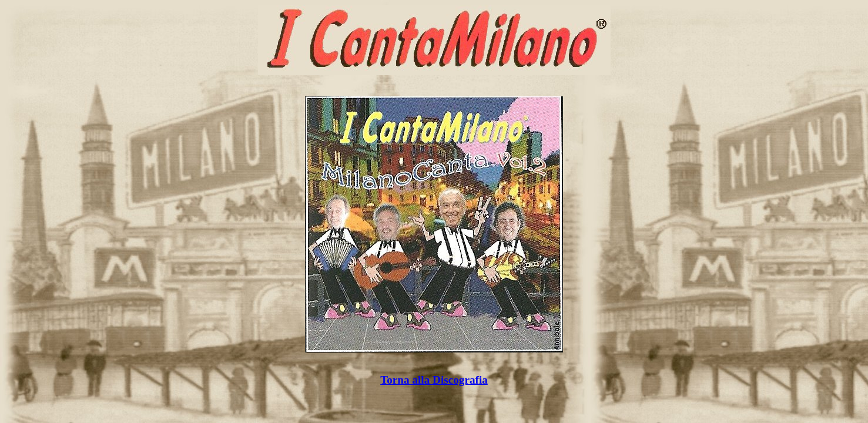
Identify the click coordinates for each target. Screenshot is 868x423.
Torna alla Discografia (434, 380)
